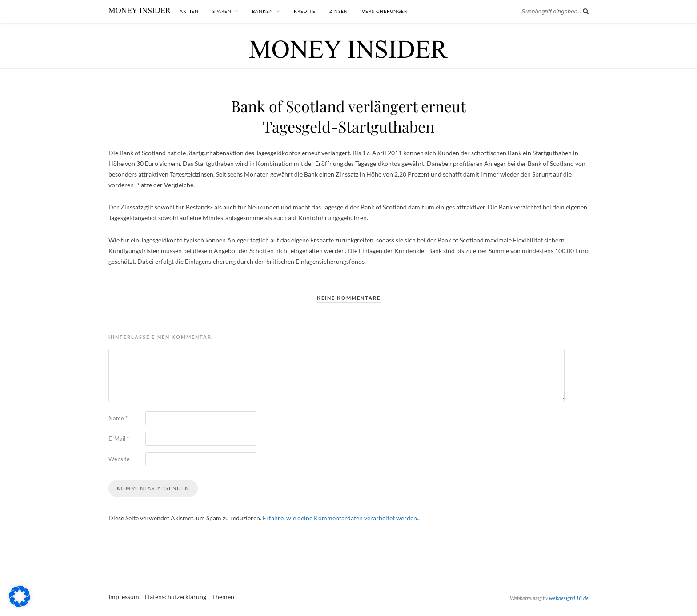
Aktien (189, 11)
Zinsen (339, 11)
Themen (223, 597)
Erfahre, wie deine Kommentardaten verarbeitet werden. (340, 518)
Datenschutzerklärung (176, 597)
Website (119, 459)
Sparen (222, 11)
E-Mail (119, 439)
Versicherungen (385, 11)
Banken (263, 11)
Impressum (124, 597)
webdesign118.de (569, 598)
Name (118, 418)
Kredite (305, 11)
